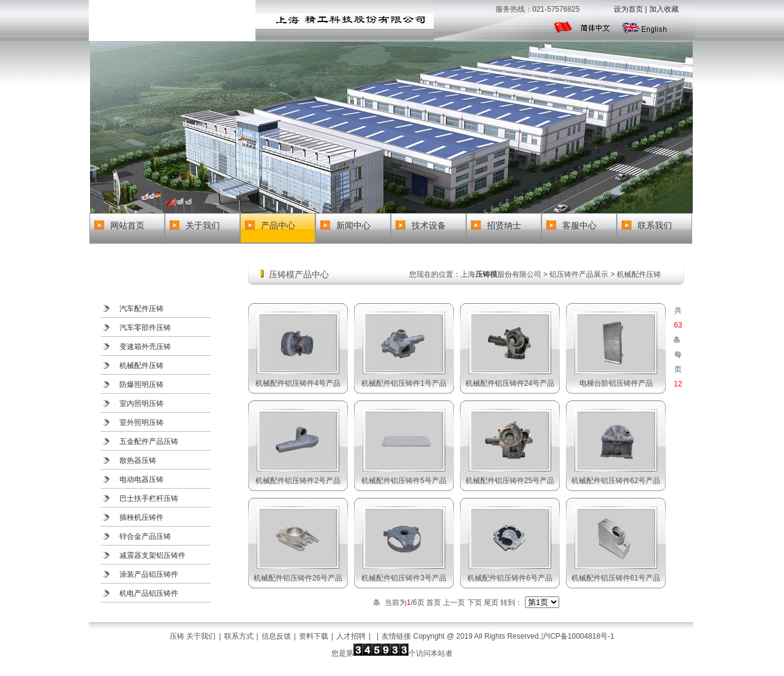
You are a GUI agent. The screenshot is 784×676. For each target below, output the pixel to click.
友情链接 (396, 636)
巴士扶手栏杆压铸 (149, 498)
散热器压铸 (138, 460)
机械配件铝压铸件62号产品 (616, 481)
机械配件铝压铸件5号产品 (404, 481)
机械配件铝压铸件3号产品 (404, 578)
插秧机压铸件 (141, 517)
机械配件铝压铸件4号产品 (298, 383)
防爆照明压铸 (141, 385)
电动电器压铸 (141, 479)
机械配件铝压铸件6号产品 (510, 578)
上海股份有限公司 (501, 274)
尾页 (491, 603)
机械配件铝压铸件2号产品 (298, 481)
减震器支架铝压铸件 (153, 555)
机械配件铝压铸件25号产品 (510, 481)
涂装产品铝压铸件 (149, 574)
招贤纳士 (504, 225)
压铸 (177, 636)
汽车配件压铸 (141, 309)
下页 (475, 603)
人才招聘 (351, 636)
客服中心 (579, 225)
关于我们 (203, 225)
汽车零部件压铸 (145, 328)
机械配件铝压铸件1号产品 (404, 383)
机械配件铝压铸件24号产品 (510, 383)
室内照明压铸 (141, 404)
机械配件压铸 (141, 366)
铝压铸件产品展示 (579, 274)
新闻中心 (353, 225)
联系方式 (239, 636)
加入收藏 (664, 9)
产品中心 (278, 225)
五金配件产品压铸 (149, 441)
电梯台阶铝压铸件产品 (616, 383)
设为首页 (628, 9)
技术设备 (429, 225)
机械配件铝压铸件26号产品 (298, 578)
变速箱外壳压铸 (145, 347)
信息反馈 (276, 636)
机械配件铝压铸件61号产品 (616, 578)
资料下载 (314, 636)
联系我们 (655, 225)
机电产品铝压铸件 (149, 593)
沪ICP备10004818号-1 (578, 636)
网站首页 (127, 225)
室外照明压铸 (141, 423)
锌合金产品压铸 (145, 536)
